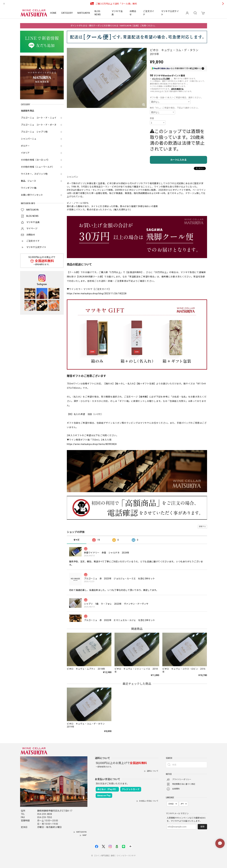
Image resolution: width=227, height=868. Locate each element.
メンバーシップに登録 (161, 79)
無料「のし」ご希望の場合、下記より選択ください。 (175, 108)
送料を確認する (177, 89)
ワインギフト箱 (29, 188)
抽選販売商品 (28, 111)
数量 (152, 118)
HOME (53, 13)
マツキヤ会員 (117, 13)
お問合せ (133, 13)
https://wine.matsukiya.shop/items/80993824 (92, 444)
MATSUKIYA (84, 13)
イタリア (25, 153)
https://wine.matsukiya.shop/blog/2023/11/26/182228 (97, 293)
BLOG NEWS (98, 13)
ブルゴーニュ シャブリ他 (34, 132)
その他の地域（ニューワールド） (38, 167)
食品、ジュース (29, 181)
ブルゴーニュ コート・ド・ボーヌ (39, 125)
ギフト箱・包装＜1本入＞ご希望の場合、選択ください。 (176, 98)
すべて (77, 540)
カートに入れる (178, 160)
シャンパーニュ (29, 139)
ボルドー (25, 146)
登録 (202, 827)
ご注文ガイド (149, 13)
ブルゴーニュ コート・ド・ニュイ (39, 118)
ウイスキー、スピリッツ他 (34, 174)
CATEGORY (67, 13)
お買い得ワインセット (32, 195)
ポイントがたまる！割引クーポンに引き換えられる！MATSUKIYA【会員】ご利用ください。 (113, 26)
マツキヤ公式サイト (170, 13)
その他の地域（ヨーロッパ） (35, 160)
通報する (202, 527)
